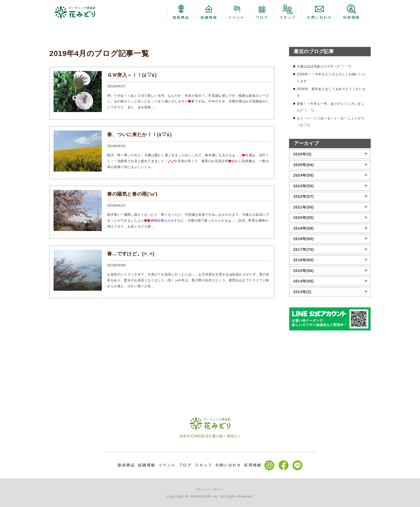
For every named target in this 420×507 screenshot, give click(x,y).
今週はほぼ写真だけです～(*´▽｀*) (328, 127)
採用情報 (253, 465)
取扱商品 (126, 465)
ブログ (185, 465)
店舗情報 (147, 465)
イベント (167, 465)
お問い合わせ (228, 465)
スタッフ (203, 465)
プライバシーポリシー (210, 489)
